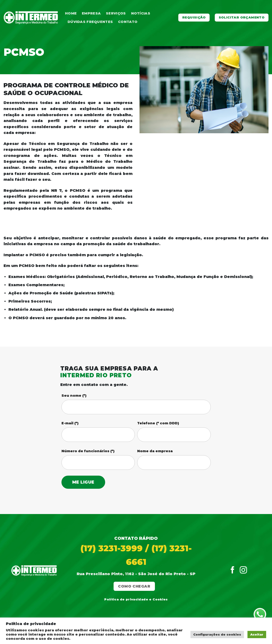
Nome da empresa (155, 451)
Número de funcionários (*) (88, 451)
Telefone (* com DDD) (158, 423)
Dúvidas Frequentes (90, 22)
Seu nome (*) (74, 396)
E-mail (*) (70, 423)
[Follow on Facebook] (233, 571)
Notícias (141, 13)
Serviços (116, 13)
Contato (128, 22)
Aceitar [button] (257, 634)
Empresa (91, 13)
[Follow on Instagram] (243, 571)
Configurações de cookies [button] (217, 634)
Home (71, 13)
